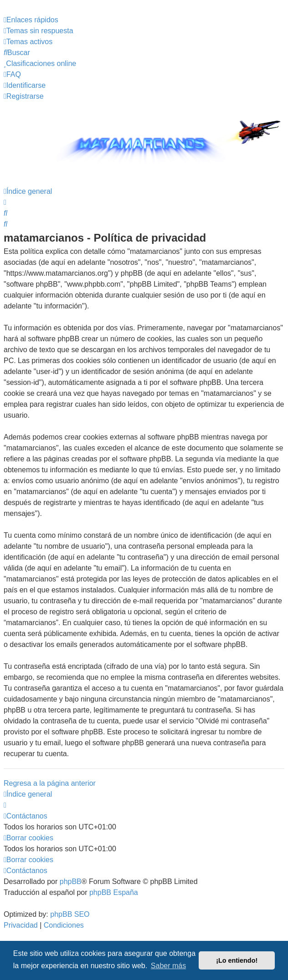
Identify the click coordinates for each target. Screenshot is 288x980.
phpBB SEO (70, 914)
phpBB (71, 881)
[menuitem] (39, 31)
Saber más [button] (168, 966)
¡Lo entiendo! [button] (237, 960)
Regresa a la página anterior (50, 783)
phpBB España (114, 892)
